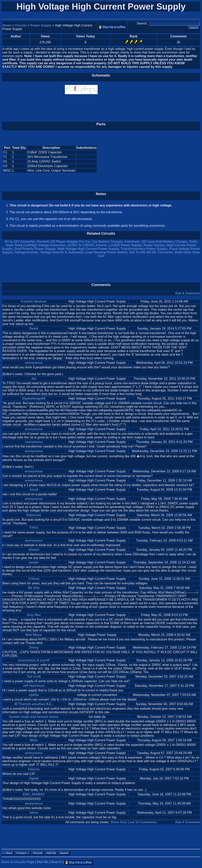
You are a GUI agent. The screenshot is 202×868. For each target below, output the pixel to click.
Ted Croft (34, 677)
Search (56, 862)
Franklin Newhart (34, 301)
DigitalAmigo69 (34, 398)
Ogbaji (34, 778)
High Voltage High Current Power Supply (88, 249)
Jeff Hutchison (34, 686)
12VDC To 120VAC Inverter (87, 245)
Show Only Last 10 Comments (133, 822)
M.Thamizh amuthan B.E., (34, 704)
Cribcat (34, 579)
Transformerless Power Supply (144, 249)
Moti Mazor (34, 635)
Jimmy (34, 648)
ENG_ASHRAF (34, 794)
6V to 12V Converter (20, 242)
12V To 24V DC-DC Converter (151, 252)
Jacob (34, 490)
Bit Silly (34, 588)
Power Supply (41, 25)
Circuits (21, 25)
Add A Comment (187, 293)
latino (34, 813)
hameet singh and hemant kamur (34, 717)
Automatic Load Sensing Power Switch (98, 252)
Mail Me (43, 862)
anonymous (34, 363)
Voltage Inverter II (53, 252)
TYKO (34, 528)
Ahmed (34, 550)
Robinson (34, 515)
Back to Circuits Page (18, 862)
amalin (34, 562)
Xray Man (34, 615)
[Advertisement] (166, 159)
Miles (34, 740)
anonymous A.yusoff (34, 660)
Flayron (34, 769)
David (34, 328)
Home (7, 25)
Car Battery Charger (107, 242)
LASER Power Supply (125, 245)
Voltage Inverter (26, 252)
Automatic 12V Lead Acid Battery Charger (156, 242)
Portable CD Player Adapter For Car (64, 242)
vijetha (34, 695)
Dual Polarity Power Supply (35, 249)
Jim (34, 379)
